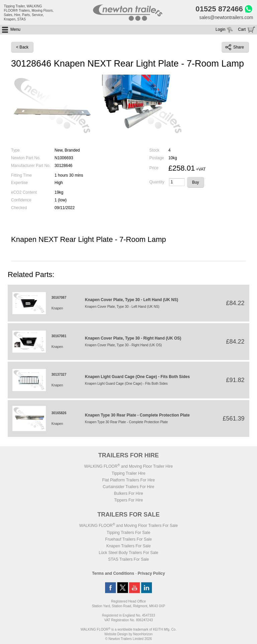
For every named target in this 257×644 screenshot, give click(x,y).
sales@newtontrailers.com (226, 18)
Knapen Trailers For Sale (129, 547)
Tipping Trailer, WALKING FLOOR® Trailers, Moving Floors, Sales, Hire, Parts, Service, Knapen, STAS (29, 13)
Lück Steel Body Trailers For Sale (128, 553)
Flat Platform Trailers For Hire (128, 481)
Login (220, 30)
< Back (22, 48)
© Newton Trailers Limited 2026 (128, 639)
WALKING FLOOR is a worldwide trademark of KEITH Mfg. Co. (128, 630)
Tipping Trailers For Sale (128, 533)
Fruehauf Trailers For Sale (128, 540)
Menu (15, 30)
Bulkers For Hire (129, 494)
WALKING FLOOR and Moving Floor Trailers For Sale (128, 526)
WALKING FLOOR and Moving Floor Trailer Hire (128, 467)
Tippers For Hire (128, 501)
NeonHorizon (143, 635)
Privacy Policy (151, 574)
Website (116, 635)
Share (235, 48)
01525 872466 (218, 9)
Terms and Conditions (113, 574)
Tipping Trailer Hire (129, 474)
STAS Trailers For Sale (128, 560)
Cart (242, 30)
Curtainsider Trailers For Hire (128, 487)
